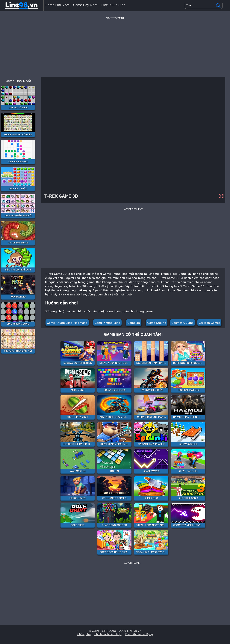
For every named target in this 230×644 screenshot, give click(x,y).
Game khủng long (107, 323)
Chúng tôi (84, 634)
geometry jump (182, 323)
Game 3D (134, 323)
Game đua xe (157, 323)
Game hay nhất (85, 5)
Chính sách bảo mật (108, 634)
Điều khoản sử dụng (139, 634)
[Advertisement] (115, 47)
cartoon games (209, 323)
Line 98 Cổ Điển (113, 5)
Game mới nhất (57, 5)
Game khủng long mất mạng (67, 323)
